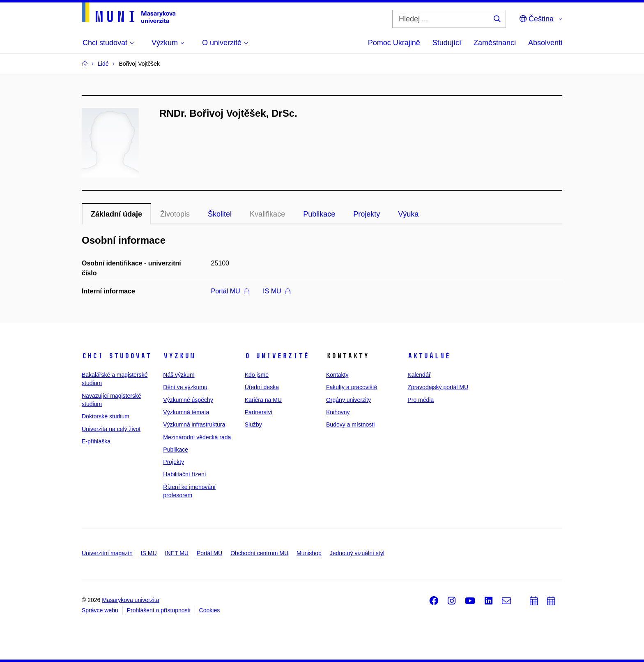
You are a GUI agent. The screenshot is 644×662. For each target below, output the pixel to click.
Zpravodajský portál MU (438, 387)
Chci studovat (116, 356)
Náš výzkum (179, 375)
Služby (253, 424)
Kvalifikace (267, 214)
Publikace (319, 214)
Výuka (408, 214)
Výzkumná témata (186, 412)
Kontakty (337, 375)
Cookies (210, 610)
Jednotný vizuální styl (357, 553)
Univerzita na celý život (111, 429)
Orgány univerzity (348, 400)
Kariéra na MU (263, 400)
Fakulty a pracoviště (352, 387)
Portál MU (230, 291)
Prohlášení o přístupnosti (159, 610)
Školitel (220, 214)
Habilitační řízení (184, 474)
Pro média (421, 400)
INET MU (177, 553)
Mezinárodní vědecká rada (197, 437)
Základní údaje (116, 214)
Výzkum (179, 356)
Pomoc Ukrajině (394, 43)
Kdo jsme (257, 375)
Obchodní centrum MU (259, 553)
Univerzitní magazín (107, 553)
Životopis (175, 214)
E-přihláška (96, 441)
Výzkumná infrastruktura (194, 424)
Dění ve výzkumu (185, 387)
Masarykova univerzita (130, 600)
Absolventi (545, 43)
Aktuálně (429, 356)
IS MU (276, 291)
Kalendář (419, 375)
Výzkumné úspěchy (188, 400)
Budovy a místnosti (350, 424)
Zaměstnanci (495, 43)
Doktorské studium (106, 416)
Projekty (367, 214)
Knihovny (338, 412)
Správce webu (100, 610)
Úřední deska (262, 387)
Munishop (309, 553)
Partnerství (259, 412)
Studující (447, 43)
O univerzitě (277, 356)
